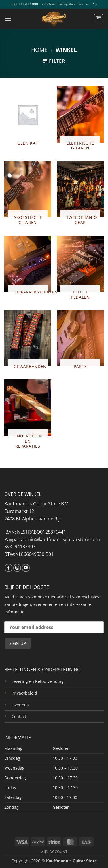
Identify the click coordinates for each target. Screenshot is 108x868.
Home (39, 50)
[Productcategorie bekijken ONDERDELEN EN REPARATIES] (28, 416)
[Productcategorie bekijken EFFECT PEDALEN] (80, 270)
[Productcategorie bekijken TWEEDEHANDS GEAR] (80, 195)
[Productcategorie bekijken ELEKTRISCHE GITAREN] (80, 121)
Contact (19, 716)
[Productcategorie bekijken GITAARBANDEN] (28, 342)
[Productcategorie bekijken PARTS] (80, 342)
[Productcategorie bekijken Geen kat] (28, 118)
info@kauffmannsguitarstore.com (65, 4)
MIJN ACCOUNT (54, 852)
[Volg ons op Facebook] (8, 568)
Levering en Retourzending (38, 681)
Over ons (20, 705)
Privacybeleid (24, 693)
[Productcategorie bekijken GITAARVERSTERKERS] (28, 267)
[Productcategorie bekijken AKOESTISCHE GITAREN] (28, 195)
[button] (8, 19)
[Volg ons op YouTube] (26, 568)
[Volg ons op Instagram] (17, 568)
